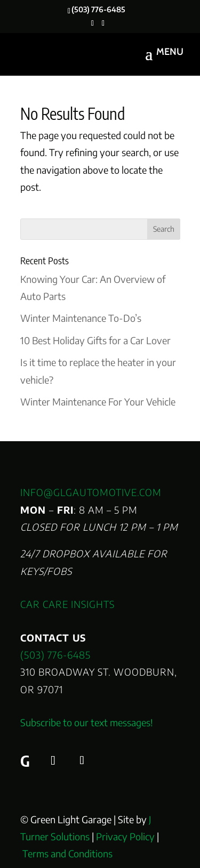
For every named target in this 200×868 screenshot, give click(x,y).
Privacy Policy (125, 836)
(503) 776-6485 (55, 655)
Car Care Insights (67, 604)
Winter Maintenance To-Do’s (81, 318)
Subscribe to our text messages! (87, 722)
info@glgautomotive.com (91, 492)
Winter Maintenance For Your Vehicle (98, 401)
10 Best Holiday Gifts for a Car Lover (95, 340)
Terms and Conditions (67, 853)
